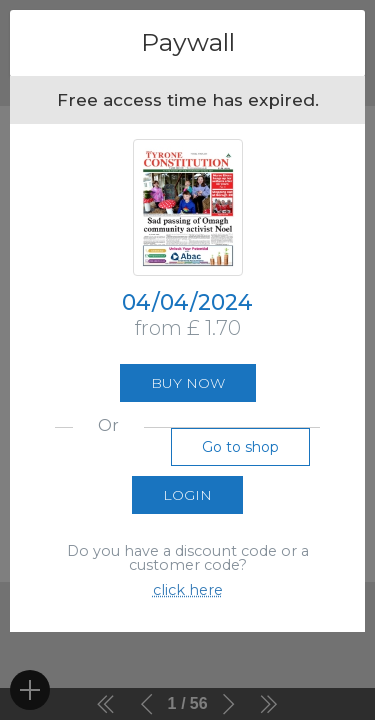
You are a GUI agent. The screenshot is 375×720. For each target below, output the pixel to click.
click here (188, 590)
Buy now (188, 383)
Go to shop (240, 447)
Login (187, 495)
